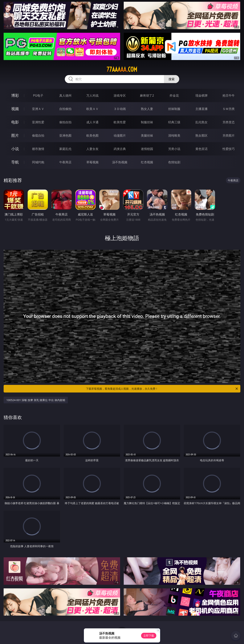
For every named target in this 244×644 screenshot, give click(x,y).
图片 (15, 135)
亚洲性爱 (38, 122)
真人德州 (65, 95)
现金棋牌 (201, 95)
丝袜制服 (174, 109)
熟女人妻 (147, 109)
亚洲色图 (65, 135)
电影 (15, 122)
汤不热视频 (120, 162)
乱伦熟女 (201, 122)
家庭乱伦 (65, 149)
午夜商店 (65, 162)
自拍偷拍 (65, 109)
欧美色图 (92, 135)
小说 (15, 149)
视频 (15, 109)
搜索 (172, 79)
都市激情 (38, 149)
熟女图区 (201, 135)
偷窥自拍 (38, 135)
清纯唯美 (174, 135)
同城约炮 (38, 162)
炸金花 (174, 95)
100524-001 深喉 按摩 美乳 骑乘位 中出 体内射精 (36, 400)
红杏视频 (147, 162)
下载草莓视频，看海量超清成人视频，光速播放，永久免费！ (162, 389)
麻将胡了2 (147, 95)
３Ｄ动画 (120, 109)
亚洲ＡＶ (38, 109)
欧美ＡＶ (92, 109)
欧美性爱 (120, 122)
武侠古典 (120, 149)
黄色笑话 (201, 149)
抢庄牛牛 (229, 95)
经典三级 (174, 122)
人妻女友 (92, 149)
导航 (15, 162)
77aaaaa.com (122, 69)
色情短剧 (174, 162)
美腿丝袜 (147, 135)
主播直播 (201, 109)
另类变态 (229, 122)
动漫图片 (120, 135)
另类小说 (174, 149)
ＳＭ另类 (229, 109)
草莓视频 (92, 162)
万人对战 (92, 95)
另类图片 (229, 135)
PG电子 (38, 95)
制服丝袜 (147, 122)
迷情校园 (147, 149)
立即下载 (149, 636)
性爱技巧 (229, 149)
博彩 (15, 95)
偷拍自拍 (65, 122)
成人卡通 (92, 122)
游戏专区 (120, 95)
